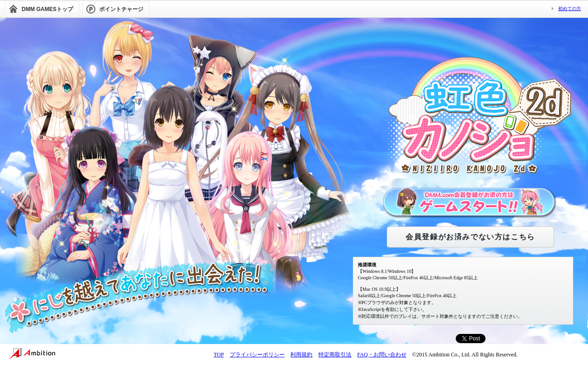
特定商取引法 (335, 355)
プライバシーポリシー (257, 355)
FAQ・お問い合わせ (382, 355)
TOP (219, 355)
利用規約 (301, 355)
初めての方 (570, 8)
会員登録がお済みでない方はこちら (470, 237)
